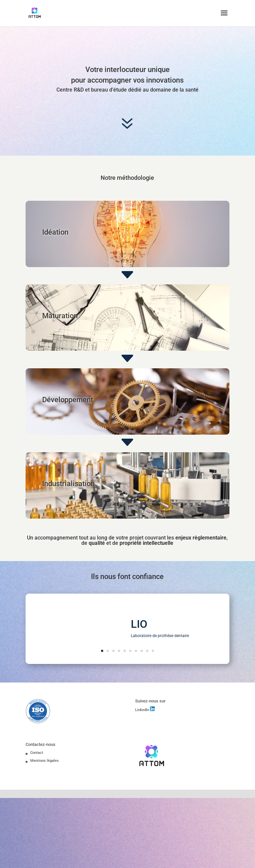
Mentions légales (44, 761)
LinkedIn (143, 710)
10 (153, 651)
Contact (37, 753)
